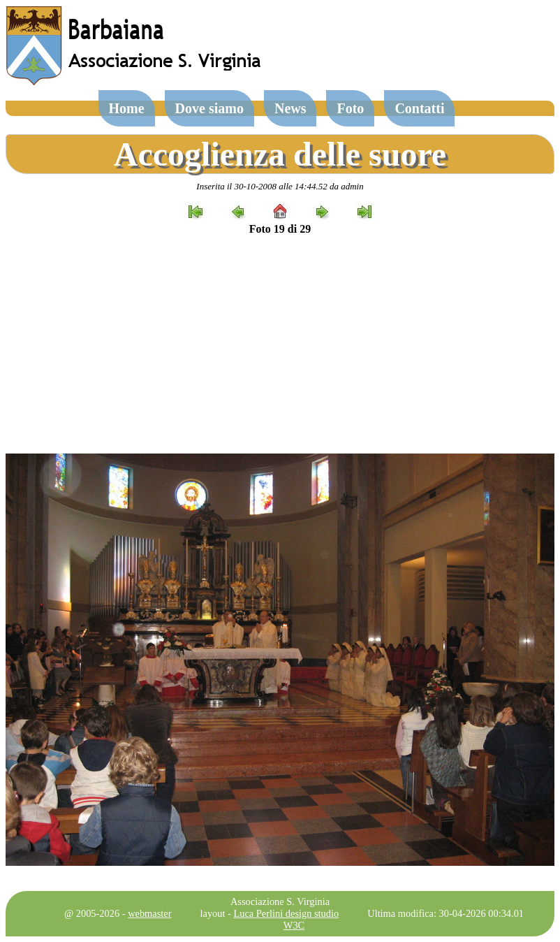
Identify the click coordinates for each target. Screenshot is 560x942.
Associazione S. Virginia (280, 901)
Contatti (419, 108)
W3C (294, 925)
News (290, 108)
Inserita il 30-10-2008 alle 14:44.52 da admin (280, 186)
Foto (350, 108)
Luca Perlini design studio (287, 913)
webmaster (149, 913)
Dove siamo (209, 108)
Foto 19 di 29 (280, 229)
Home (127, 108)
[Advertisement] (280, 345)
